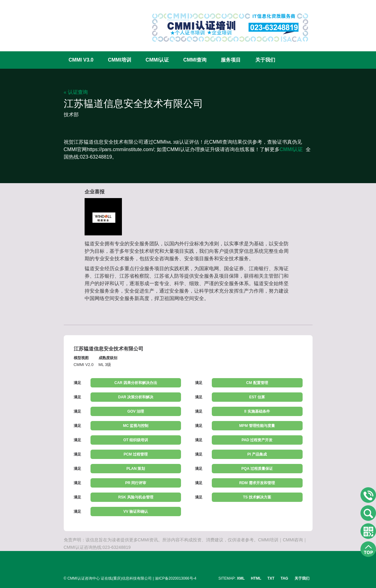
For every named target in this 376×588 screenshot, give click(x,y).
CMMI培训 (120, 60)
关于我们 (265, 60)
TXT (271, 578)
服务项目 (231, 60)
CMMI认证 (157, 60)
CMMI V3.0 (81, 60)
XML (241, 578)
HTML (256, 578)
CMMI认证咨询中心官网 (84, 23)
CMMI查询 (195, 60)
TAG (284, 578)
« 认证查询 (76, 92)
